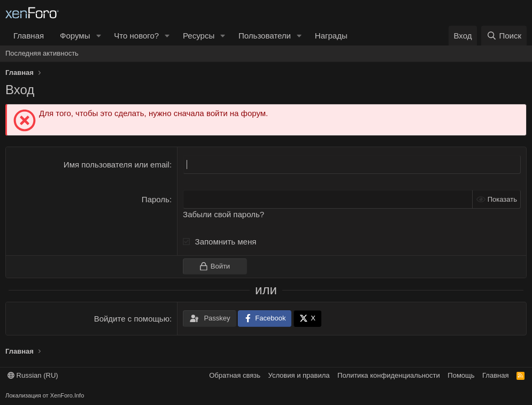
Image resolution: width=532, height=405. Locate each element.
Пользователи (265, 36)
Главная (29, 36)
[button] (98, 36)
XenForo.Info (67, 395)
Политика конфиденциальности (389, 375)
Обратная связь (235, 375)
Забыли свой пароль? (223, 214)
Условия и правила (299, 375)
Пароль (156, 199)
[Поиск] (504, 36)
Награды (331, 36)
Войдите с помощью (132, 319)
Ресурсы (199, 36)
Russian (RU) (33, 375)
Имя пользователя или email (117, 165)
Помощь (461, 375)
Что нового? (136, 36)
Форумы (75, 36)
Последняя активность (42, 53)
